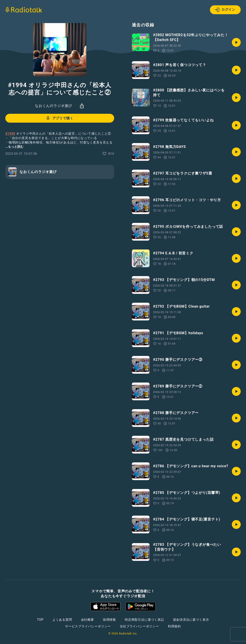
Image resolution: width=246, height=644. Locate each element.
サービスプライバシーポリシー (88, 626)
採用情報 (109, 620)
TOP (40, 620)
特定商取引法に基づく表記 (144, 620)
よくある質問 (62, 620)
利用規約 (174, 626)
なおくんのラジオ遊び (54, 106)
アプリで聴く (59, 118)
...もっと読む (14, 147)
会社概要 (87, 620)
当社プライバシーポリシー (139, 626)
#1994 (10, 134)
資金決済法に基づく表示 (191, 620)
